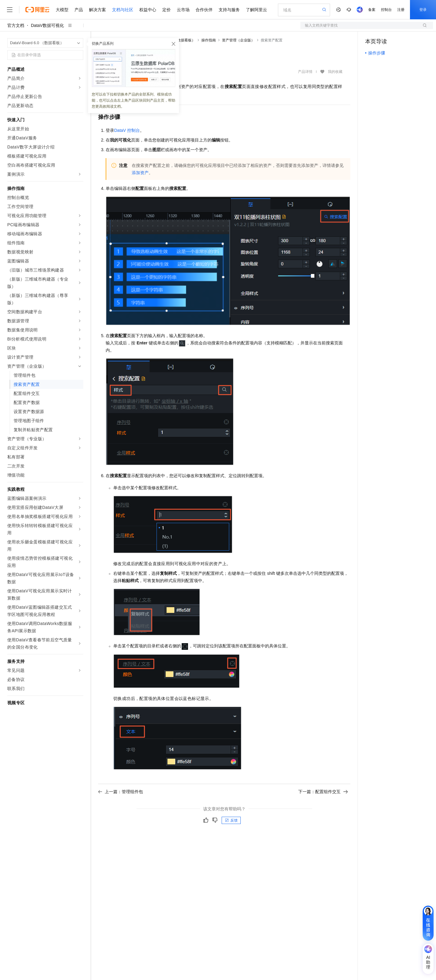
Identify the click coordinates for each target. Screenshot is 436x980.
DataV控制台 (127, 130)
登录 (423, 10)
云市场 (183, 10)
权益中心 (148, 10)
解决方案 (97, 10)
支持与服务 (229, 10)
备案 (372, 10)
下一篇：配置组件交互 (323, 792)
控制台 (386, 10)
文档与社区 (123, 10)
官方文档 (16, 25)
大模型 (62, 10)
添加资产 (140, 173)
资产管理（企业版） (238, 40)
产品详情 (305, 72)
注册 (401, 10)
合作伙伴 (204, 10)
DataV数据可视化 (47, 25)
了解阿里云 (256, 10)
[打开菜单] (10, 10)
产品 (79, 10)
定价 (167, 10)
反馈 (231, 820)
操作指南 (209, 40)
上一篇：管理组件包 (121, 792)
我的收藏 (335, 72)
